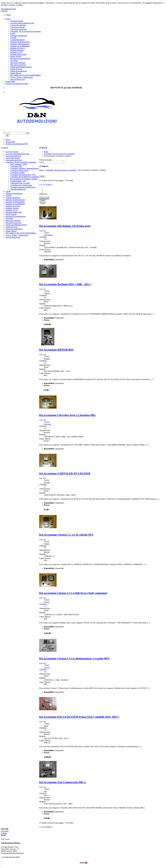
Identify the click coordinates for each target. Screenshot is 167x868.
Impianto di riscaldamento (20, 46)
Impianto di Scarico (18, 48)
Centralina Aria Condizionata (21, 185)
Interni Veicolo (16, 56)
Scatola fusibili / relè (18, 181)
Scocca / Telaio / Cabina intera (22, 77)
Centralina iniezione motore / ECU (23, 175)
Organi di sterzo (16, 69)
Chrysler (47, 482)
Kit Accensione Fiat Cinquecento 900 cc (63, 782)
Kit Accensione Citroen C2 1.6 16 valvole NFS (66, 535)
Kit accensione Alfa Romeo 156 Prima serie (65, 226)
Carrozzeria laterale (18, 27)
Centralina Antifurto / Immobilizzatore (25, 168)
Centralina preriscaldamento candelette (25, 177)
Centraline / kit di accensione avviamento (26, 31)
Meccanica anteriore (18, 63)
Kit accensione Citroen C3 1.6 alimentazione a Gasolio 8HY (74, 658)
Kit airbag (14, 61)
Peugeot (47, 359)
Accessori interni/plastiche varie (22, 23)
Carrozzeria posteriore (18, 29)
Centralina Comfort (17, 173)
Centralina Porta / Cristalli (20, 183)
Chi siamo (5, 831)
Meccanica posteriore (18, 65)
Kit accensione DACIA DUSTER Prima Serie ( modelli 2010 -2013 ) (79, 717)
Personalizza (6, 9)
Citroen (47, 293)
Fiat (45, 791)
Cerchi (13, 33)
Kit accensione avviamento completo (24, 179)
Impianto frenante (17, 50)
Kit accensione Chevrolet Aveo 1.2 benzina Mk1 (67, 415)
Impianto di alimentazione (20, 42)
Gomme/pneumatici (18, 40)
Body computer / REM (19, 164)
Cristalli (13, 38)
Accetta (13, 9)
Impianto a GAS (16, 52)
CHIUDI (4, 11)
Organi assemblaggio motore (21, 67)
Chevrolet (47, 424)
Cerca (41, 162)
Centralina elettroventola (19, 170)
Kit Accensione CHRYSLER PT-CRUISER (65, 473)
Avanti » (49, 184)
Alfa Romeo (48, 235)
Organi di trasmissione (19, 71)
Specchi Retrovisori (18, 79)
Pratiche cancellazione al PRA (17, 84)
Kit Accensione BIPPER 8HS (56, 350)
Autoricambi (10, 81)
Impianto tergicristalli (18, 54)
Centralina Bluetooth (18, 189)
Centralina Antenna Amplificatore (23, 187)
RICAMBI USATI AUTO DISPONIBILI (25, 75)
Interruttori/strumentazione (20, 59)
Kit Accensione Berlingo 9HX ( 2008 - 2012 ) (65, 284)
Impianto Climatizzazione (20, 44)
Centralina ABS (16, 166)
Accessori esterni (17, 21)
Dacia (46, 726)
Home (8, 19)
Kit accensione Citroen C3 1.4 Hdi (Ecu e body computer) (73, 593)
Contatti (4, 833)
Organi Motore (16, 73)
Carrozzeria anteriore (18, 25)
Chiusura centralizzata (18, 36)
